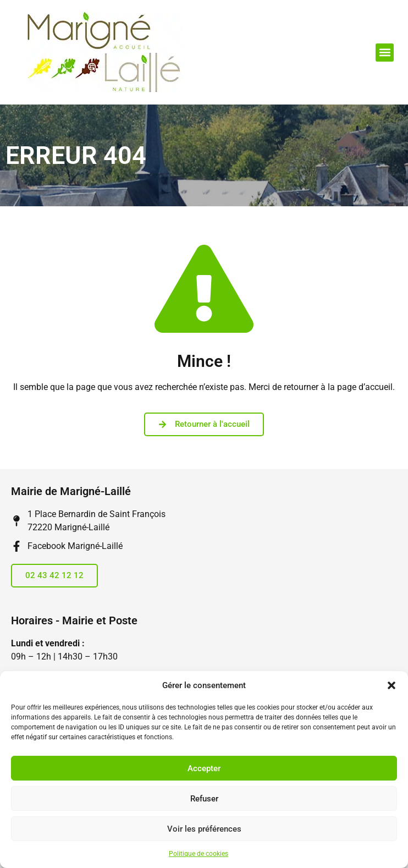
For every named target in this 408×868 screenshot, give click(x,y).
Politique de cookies (199, 854)
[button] (392, 685)
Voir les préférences (204, 829)
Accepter (204, 768)
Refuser (204, 799)
